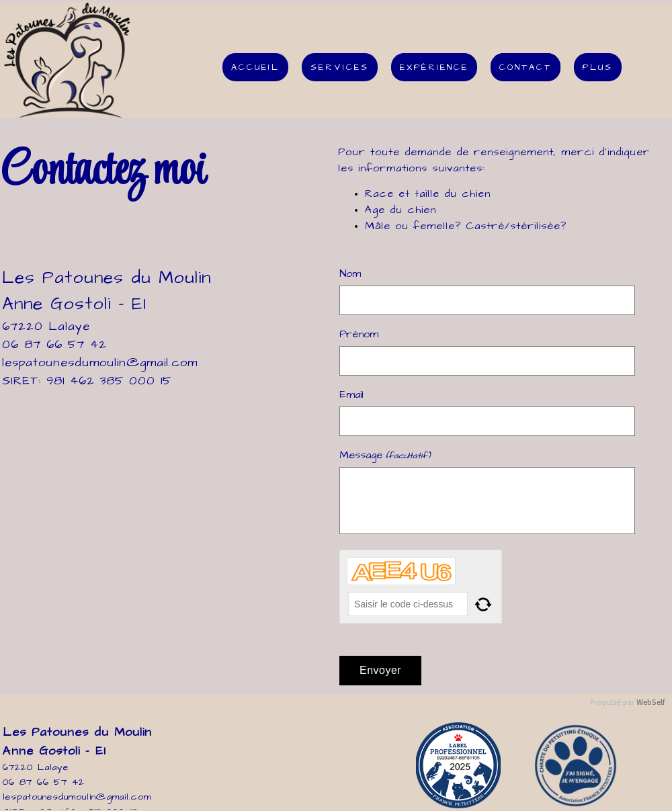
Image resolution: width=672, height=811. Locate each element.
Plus (598, 67)
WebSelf (651, 702)
